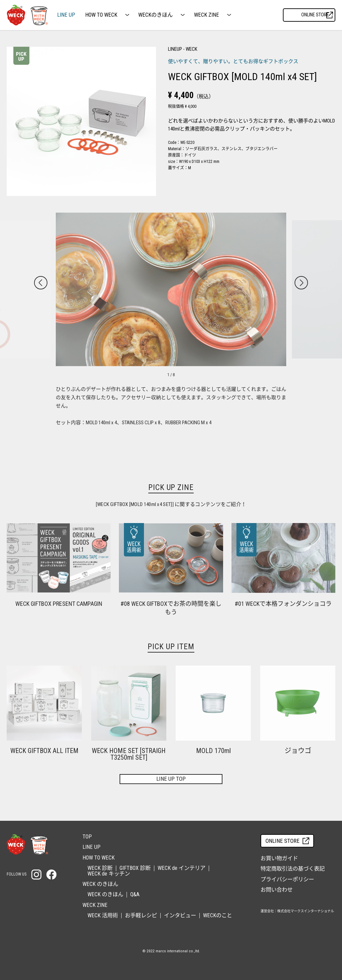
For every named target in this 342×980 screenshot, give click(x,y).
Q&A (135, 894)
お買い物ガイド (279, 858)
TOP (87, 837)
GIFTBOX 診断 (135, 868)
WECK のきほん (105, 894)
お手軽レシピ (141, 915)
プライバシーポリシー (287, 879)
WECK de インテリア (182, 868)
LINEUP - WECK (183, 49)
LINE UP (66, 15)
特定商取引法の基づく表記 (293, 869)
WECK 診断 (100, 868)
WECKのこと (218, 915)
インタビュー (180, 915)
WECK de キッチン (109, 874)
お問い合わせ (277, 890)
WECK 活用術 (103, 915)
